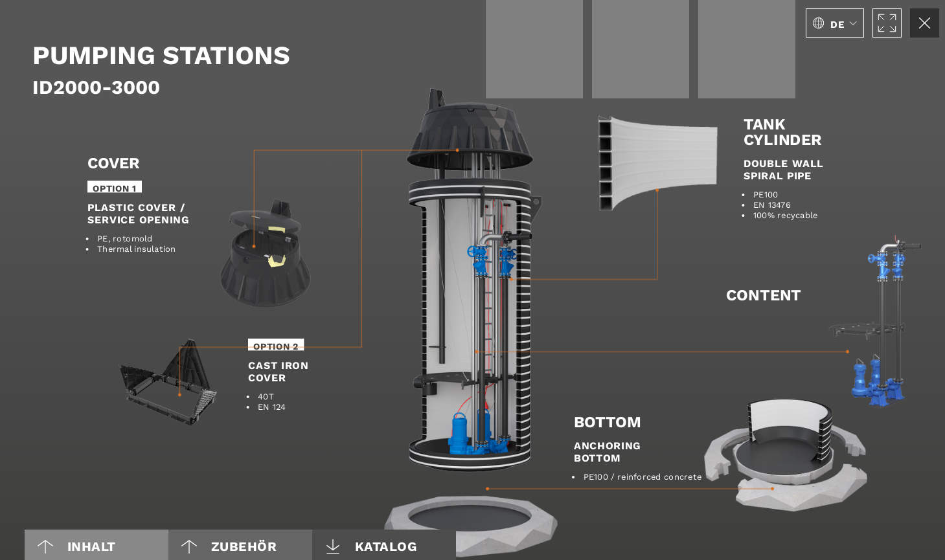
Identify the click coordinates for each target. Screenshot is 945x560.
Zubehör (229, 546)
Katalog (371, 546)
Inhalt (77, 546)
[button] (835, 23)
